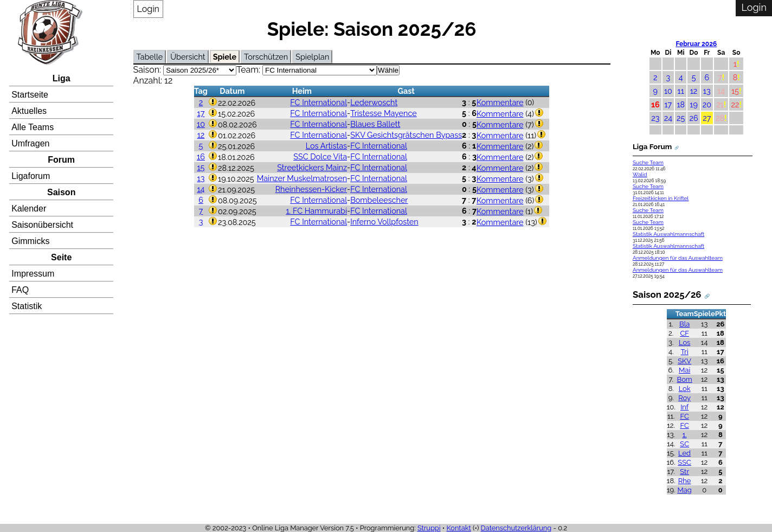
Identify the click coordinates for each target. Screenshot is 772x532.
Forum (61, 160)
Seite (61, 257)
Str (684, 472)
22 (735, 104)
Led (684, 453)
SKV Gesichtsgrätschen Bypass (406, 135)
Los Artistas (326, 146)
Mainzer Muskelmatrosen (302, 178)
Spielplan (312, 57)
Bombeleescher (379, 200)
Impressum (33, 274)
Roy (684, 398)
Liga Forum (652, 146)
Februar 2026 (697, 44)
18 (681, 104)
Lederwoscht (374, 102)
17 (201, 113)
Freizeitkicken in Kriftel (661, 198)
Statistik (27, 306)
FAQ (20, 290)
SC (684, 444)
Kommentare (500, 102)
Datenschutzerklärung (516, 528)
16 (201, 156)
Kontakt (459, 528)
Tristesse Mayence (384, 113)
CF (684, 333)
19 (694, 104)
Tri (685, 352)
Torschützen (266, 57)
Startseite (30, 95)
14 (201, 189)
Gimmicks (30, 241)
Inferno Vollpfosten (384, 222)
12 (201, 135)
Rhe (685, 481)
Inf (684, 407)
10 (201, 124)
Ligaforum (31, 176)
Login (148, 9)
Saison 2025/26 (667, 294)
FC (684, 416)
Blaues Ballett (375, 124)
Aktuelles (29, 111)
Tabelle (150, 57)
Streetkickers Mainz (312, 167)
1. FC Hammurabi (316, 211)
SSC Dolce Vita (320, 156)
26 (693, 118)
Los (684, 342)
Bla (684, 324)
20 (707, 104)
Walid (640, 174)
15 (201, 167)
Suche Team (648, 162)
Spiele (225, 57)
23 (655, 118)
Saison (61, 192)
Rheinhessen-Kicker (311, 189)
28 (720, 118)
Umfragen (30, 143)
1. (685, 435)
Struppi (429, 528)
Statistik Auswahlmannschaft (668, 234)
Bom (685, 379)
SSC (684, 462)
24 (668, 118)
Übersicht (188, 57)
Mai (684, 370)
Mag (684, 490)
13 (201, 178)
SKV (684, 361)
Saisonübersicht (42, 225)
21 (720, 104)
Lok (685, 389)
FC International (319, 102)
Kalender (29, 209)
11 (681, 91)
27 (707, 118)
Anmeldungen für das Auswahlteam (678, 258)
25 (681, 118)
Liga (62, 78)
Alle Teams (33, 127)
